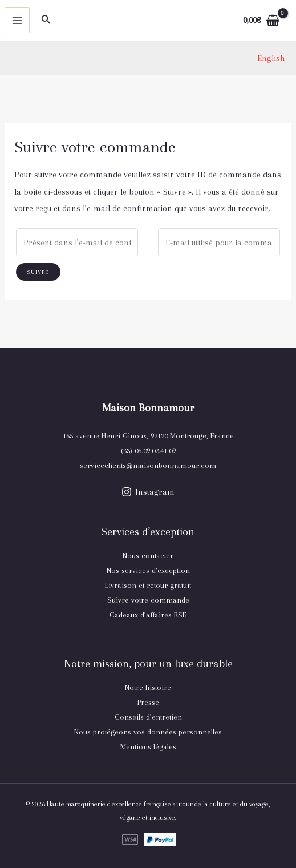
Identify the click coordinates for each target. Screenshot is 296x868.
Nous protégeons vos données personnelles (148, 732)
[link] (271, 58)
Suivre (38, 272)
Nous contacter (148, 556)
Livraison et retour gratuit (148, 585)
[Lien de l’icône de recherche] (46, 20)
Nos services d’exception (148, 570)
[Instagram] (148, 492)
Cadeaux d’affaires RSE (148, 615)
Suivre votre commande (148, 600)
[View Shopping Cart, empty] (261, 21)
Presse (148, 702)
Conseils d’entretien (148, 717)
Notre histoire (148, 687)
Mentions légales (148, 747)
